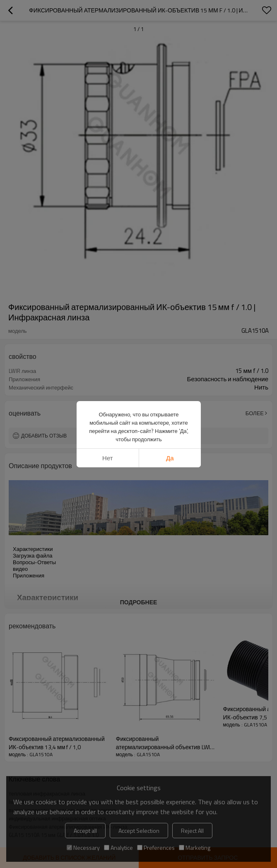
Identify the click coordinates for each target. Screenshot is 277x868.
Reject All (192, 831)
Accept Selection (139, 831)
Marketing (195, 848)
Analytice (118, 848)
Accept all (85, 831)
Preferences (156, 848)
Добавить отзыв (44, 436)
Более (255, 413)
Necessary (83, 848)
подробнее (139, 602)
